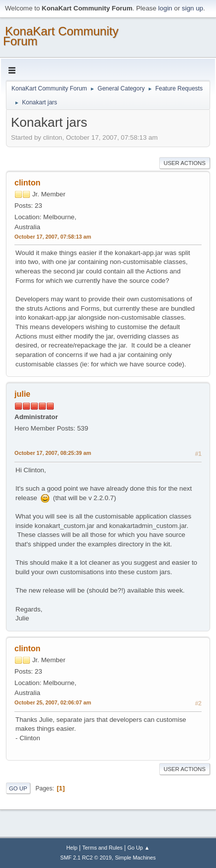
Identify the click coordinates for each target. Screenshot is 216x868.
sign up (192, 8)
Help (72, 848)
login (165, 8)
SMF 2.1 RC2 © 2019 (86, 858)
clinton (27, 183)
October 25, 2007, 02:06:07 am (53, 702)
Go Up (18, 788)
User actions (185, 163)
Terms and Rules (102, 848)
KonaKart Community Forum (61, 36)
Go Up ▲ (139, 848)
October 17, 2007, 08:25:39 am (53, 453)
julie (22, 394)
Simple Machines (135, 858)
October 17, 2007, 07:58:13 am (53, 237)
